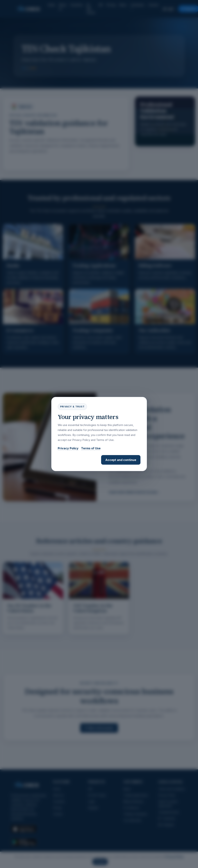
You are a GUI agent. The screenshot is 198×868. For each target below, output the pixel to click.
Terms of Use (91, 448)
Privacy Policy (68, 448)
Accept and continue (121, 460)
